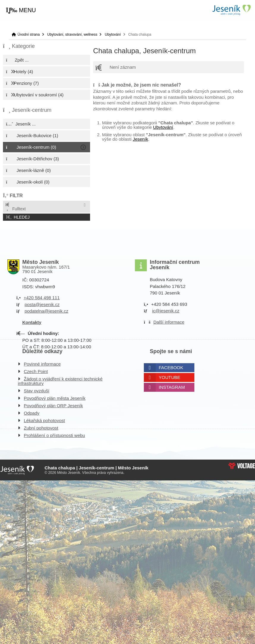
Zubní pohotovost (41, 428)
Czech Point (36, 371)
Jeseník (141, 139)
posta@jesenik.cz (42, 304)
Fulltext (15, 207)
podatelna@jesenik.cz (47, 311)
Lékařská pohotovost (44, 420)
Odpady (32, 413)
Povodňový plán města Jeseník (55, 398)
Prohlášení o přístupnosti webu (54, 435)
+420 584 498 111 (41, 298)
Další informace (169, 322)
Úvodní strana (231, 10)
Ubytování (113, 35)
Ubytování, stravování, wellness (72, 35)
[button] (21, 10)
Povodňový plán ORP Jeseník (53, 406)
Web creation (242, 466)
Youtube (170, 377)
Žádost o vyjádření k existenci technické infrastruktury (60, 381)
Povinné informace (42, 364)
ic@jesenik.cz (166, 311)
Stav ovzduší (37, 391)
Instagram (172, 387)
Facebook (171, 368)
